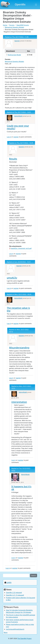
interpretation (19, 402)
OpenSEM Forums (23, 25)
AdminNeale (25, 474)
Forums (12, 25)
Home (5, 25)
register (16, 137)
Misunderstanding (19, 348)
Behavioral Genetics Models (15, 27)
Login (9, 582)
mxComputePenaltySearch (15, 629)
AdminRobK (18, 116)
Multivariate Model (14, 55)
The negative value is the (18, 309)
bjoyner (17, 41)
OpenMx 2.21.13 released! (15, 595)
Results (13, 159)
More (6, 633)
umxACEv (12, 278)
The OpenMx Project (24, 638)
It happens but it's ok (21, 488)
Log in (9, 137)
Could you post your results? (18, 127)
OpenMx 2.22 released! (14, 593)
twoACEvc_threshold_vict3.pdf (21, 248)
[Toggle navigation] (36, 5)
